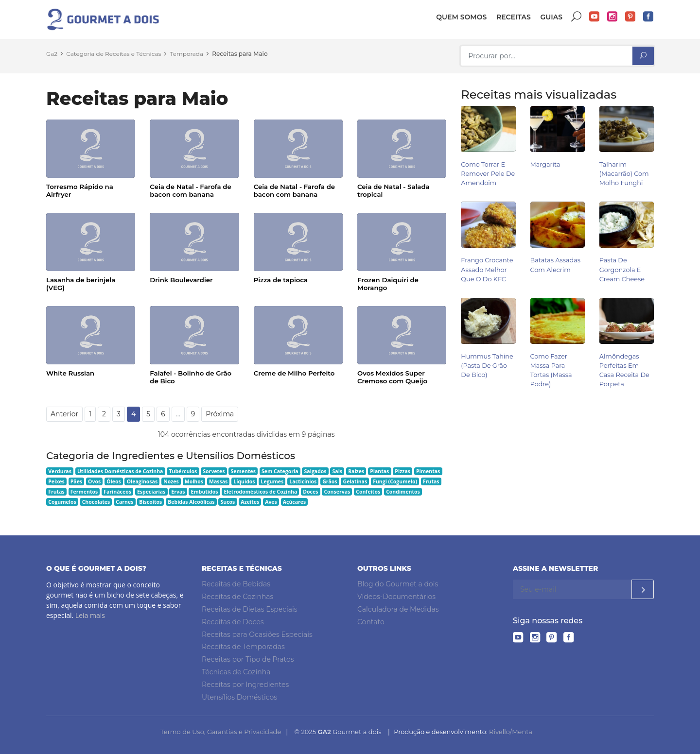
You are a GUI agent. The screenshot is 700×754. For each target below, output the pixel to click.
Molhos (194, 481)
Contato (371, 622)
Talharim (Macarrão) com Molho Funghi (624, 174)
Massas (218, 481)
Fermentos (84, 492)
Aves (271, 502)
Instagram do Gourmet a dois (612, 17)
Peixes (56, 481)
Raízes (356, 471)
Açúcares (294, 502)
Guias (551, 17)
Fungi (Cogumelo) (395, 481)
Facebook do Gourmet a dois (648, 17)
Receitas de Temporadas (243, 647)
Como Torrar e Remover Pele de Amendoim (488, 174)
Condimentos (403, 492)
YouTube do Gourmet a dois (595, 17)
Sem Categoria (280, 471)
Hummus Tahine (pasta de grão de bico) (487, 366)
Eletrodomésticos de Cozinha (260, 492)
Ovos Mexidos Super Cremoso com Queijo (392, 377)
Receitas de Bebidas (236, 584)
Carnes (124, 502)
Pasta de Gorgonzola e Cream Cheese (622, 269)
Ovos (94, 481)
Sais (338, 471)
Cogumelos (62, 502)
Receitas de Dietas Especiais (250, 609)
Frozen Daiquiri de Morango (388, 284)
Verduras (60, 471)
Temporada (187, 54)
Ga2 (52, 54)
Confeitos (368, 492)
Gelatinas (355, 481)
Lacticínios (303, 481)
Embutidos (205, 492)
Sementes (243, 471)
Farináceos (117, 492)
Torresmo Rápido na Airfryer (80, 190)
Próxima (220, 414)
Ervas (178, 492)
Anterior (64, 414)
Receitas (514, 17)
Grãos (330, 481)
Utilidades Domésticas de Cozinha (120, 471)
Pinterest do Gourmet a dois (630, 17)
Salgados (315, 471)
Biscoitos (150, 502)
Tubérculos (183, 471)
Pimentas (428, 471)
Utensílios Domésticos (239, 697)
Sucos (228, 502)
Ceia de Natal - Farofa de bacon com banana (190, 190)
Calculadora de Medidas (398, 609)
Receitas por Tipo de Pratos (248, 659)
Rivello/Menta (511, 732)
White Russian (70, 373)
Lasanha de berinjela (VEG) (81, 284)
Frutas (431, 481)
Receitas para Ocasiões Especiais (257, 634)
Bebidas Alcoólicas (191, 502)
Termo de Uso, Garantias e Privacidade (221, 732)
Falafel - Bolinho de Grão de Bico (191, 377)
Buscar (577, 17)
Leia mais (90, 615)
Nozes (171, 481)
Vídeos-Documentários (396, 597)
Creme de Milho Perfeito (294, 373)
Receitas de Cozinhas (237, 597)
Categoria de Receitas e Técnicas (114, 54)
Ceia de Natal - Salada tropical (394, 190)
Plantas (379, 471)
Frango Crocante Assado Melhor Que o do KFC (487, 269)
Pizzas (402, 471)
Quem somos (461, 17)
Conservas (337, 492)
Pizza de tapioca (281, 280)
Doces (310, 492)
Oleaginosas (142, 481)
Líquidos (244, 481)
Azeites (250, 502)
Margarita (545, 164)
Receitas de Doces (233, 622)
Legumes (272, 481)
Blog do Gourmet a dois (398, 584)
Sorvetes (214, 471)
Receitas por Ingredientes (245, 685)
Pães (76, 481)
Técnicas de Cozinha (236, 672)
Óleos (114, 481)
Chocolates (96, 502)
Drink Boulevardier (181, 280)
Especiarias (151, 492)
